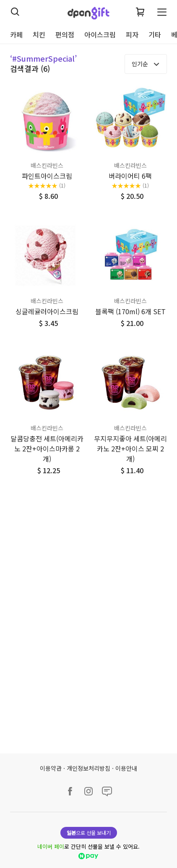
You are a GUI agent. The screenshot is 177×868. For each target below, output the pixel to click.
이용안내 (126, 768)
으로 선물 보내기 (89, 833)
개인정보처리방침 (88, 768)
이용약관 (51, 768)
